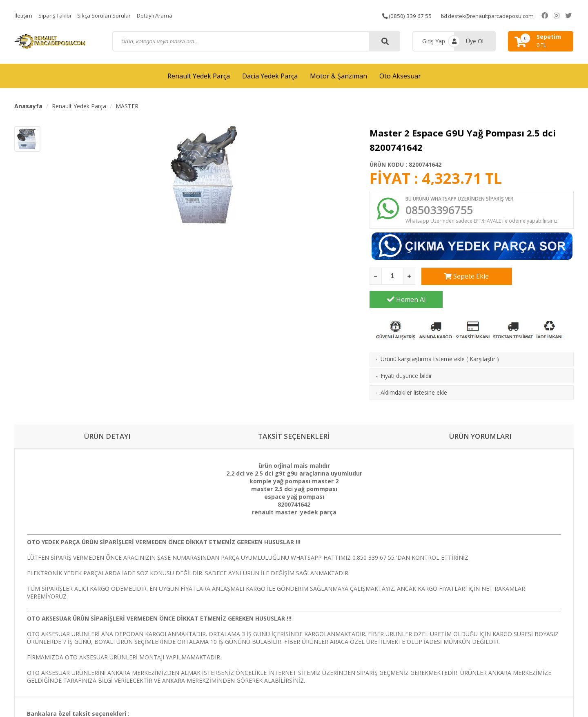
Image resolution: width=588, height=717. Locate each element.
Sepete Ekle (458, 278)
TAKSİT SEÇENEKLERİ (294, 415)
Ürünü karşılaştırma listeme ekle (423, 337)
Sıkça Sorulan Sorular (107, 15)
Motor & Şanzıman (339, 76)
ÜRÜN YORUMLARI (481, 415)
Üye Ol (475, 41)
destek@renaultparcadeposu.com (498, 15)
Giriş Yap (434, 41)
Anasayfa (28, 106)
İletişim (24, 15)
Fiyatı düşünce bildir (406, 354)
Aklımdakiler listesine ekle (414, 371)
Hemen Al (537, 278)
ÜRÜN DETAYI (108, 415)
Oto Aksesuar (400, 76)
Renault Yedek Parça (199, 76)
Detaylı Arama (160, 15)
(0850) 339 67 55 (414, 15)
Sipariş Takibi (56, 15)
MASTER (127, 106)
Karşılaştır (482, 337)
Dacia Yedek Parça (270, 76)
